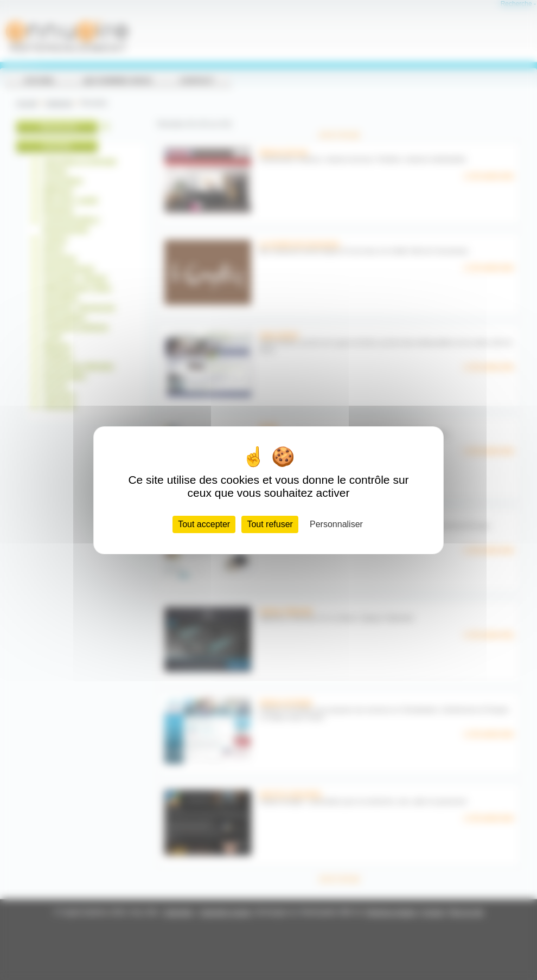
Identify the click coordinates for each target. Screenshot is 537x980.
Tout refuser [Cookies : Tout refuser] (270, 524)
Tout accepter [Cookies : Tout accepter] (204, 524)
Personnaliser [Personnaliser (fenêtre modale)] (336, 524)
